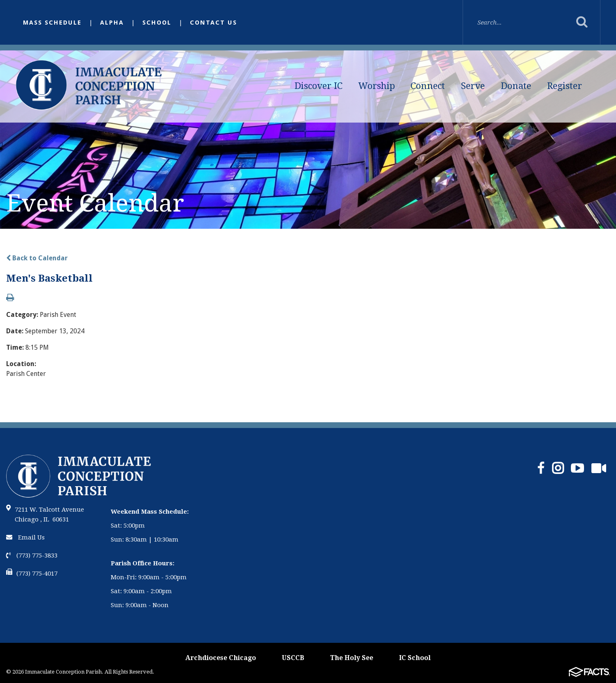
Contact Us (213, 23)
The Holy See (352, 658)
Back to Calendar (37, 258)
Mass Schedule (52, 23)
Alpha (112, 23)
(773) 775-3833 (32, 556)
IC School (415, 658)
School (157, 23)
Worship (377, 86)
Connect (428, 86)
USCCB (293, 658)
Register (565, 86)
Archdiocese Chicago (221, 658)
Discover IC (318, 86)
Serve (473, 86)
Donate (516, 86)
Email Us (25, 537)
